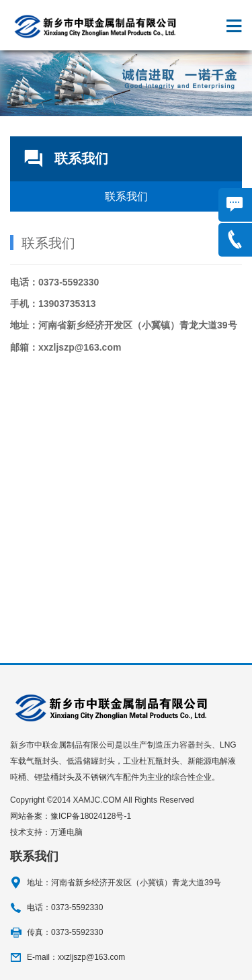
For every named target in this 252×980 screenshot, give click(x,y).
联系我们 (126, 196)
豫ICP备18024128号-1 (91, 816)
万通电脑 (67, 832)
